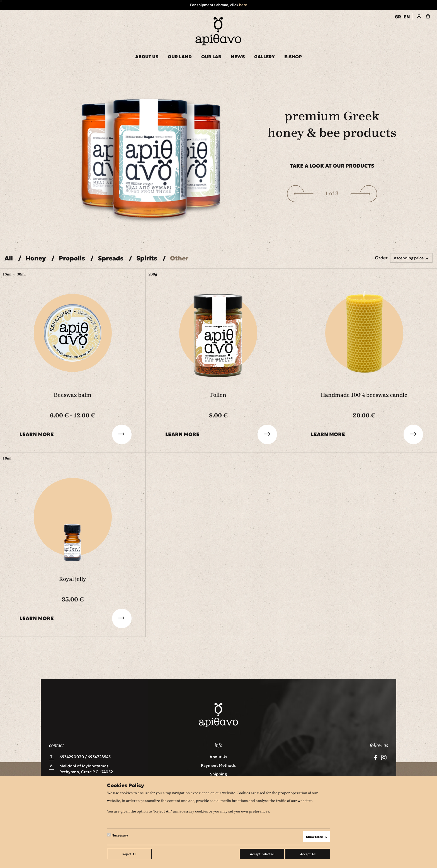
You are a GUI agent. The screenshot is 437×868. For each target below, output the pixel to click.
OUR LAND (180, 57)
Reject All (129, 854)
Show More (318, 837)
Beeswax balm (73, 395)
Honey (36, 258)
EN (407, 17)
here (243, 5)
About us (218, 757)
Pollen (218, 395)
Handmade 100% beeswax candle (364, 395)
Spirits (147, 258)
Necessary (118, 835)
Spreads (111, 258)
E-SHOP (293, 57)
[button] (300, 194)
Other (179, 258)
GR (398, 17)
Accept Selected (262, 854)
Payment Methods (218, 765)
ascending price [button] (409, 258)
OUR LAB (211, 57)
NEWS (238, 57)
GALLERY (264, 57)
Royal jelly (73, 579)
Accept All (308, 854)
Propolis (72, 258)
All (9, 258)
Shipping (218, 774)
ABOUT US (147, 57)
